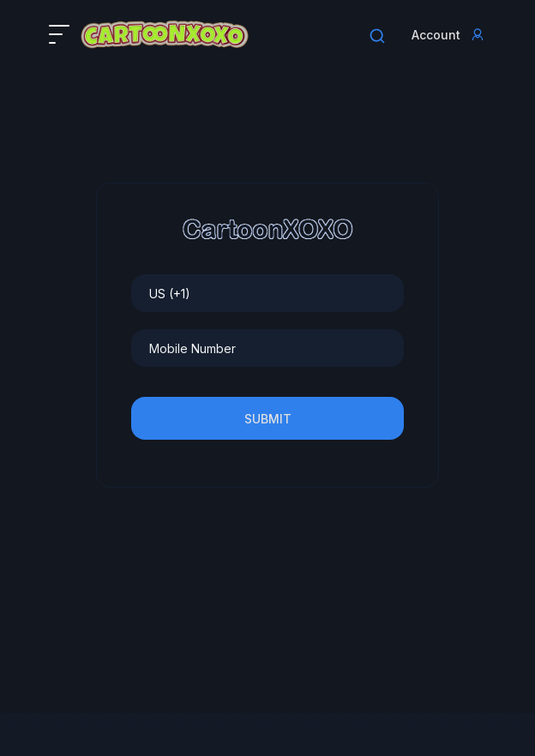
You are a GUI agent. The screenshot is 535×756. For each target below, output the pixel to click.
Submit (268, 419)
